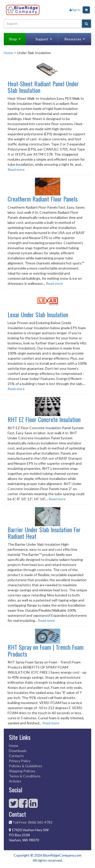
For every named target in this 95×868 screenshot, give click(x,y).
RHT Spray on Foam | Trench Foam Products (46, 650)
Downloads (18, 751)
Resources (73, 39)
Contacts (16, 756)
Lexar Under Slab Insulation (38, 314)
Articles (15, 781)
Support (42, 39)
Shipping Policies (22, 771)
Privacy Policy (20, 761)
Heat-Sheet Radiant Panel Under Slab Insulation (43, 87)
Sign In (75, 10)
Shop (13, 39)
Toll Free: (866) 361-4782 (33, 822)
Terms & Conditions (25, 776)
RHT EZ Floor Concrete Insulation (44, 419)
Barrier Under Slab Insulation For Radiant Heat (44, 533)
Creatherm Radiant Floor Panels (43, 199)
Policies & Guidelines (25, 766)
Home (8, 53)
